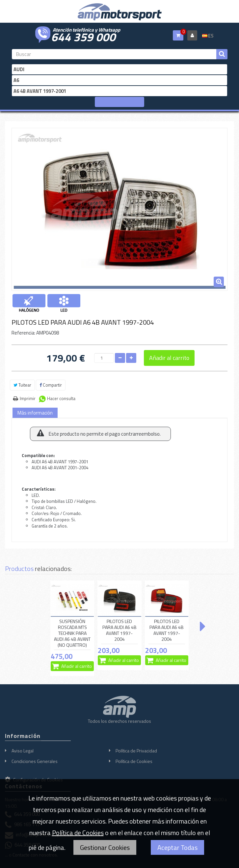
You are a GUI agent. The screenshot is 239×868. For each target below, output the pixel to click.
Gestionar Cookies (105, 847)
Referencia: (23, 333)
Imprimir (28, 398)
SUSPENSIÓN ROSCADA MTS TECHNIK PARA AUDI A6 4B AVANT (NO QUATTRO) (72, 633)
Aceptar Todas (177, 847)
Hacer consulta (61, 398)
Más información (35, 413)
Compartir (51, 385)
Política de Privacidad (136, 751)
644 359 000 (83, 36)
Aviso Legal (23, 751)
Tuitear (22, 385)
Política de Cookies (134, 761)
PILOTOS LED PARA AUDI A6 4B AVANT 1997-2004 (119, 630)
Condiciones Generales (35, 761)
